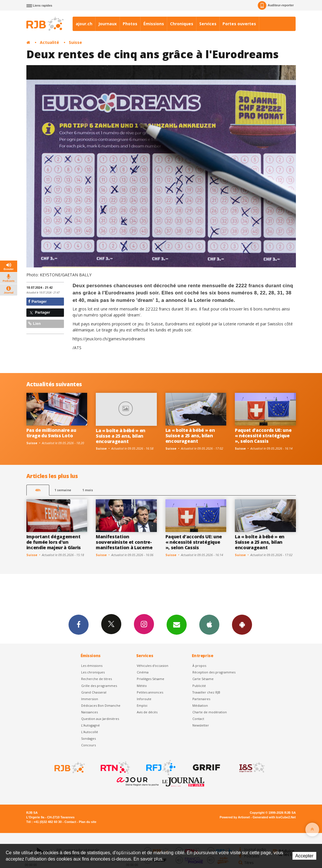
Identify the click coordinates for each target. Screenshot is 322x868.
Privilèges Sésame (151, 679)
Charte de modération (210, 712)
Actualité (49, 42)
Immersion (90, 699)
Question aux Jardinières (100, 719)
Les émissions (92, 666)
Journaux (108, 24)
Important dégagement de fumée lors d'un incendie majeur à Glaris (54, 542)
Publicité (199, 686)
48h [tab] (38, 490)
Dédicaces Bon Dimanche (101, 705)
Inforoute (144, 699)
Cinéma (143, 672)
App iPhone (209, 624)
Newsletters (177, 624)
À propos (199, 666)
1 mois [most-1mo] (88, 490)
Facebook (79, 624)
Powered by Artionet (235, 817)
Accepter (304, 856)
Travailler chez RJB (206, 692)
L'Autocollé (90, 732)
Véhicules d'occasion (153, 666)
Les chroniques (93, 672)
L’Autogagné (90, 725)
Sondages (88, 738)
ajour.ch (84, 24)
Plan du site (88, 822)
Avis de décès (147, 712)
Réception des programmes (214, 672)
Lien (34, 324)
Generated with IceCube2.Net (274, 817)
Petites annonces (150, 692)
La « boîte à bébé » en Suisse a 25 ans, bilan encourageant (121, 436)
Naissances (89, 712)
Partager (37, 301)
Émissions (154, 24)
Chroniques (182, 24)
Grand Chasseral (94, 692)
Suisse (75, 42)
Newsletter (201, 725)
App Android (242, 624)
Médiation (200, 705)
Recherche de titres (96, 679)
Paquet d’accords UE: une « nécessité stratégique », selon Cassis (263, 436)
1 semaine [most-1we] (63, 490)
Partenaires (201, 699)
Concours (88, 745)
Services (208, 24)
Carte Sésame (203, 679)
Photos (130, 24)
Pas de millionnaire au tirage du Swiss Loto (51, 433)
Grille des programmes (99, 686)
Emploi (142, 705)
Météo (142, 686)
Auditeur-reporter (276, 5)
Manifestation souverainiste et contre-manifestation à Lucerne (124, 542)
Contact (198, 719)
